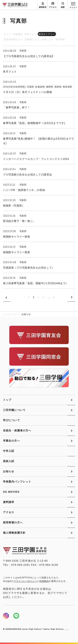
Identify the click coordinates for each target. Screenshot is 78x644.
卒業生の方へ (11, 441)
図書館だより (32, 39)
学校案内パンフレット (17, 482)
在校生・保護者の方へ (17, 430)
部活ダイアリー (47, 34)
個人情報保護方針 (14, 533)
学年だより (31, 34)
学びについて (11, 420)
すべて (7, 34)
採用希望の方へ (13, 522)
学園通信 (18, 34)
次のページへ (71, 297)
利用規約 (44, 581)
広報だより (47, 39)
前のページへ (7, 297)
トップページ (10, 314)
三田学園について (14, 410)
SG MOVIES (11, 492)
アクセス (53, 7)
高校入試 (9, 461)
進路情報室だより (13, 39)
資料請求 (43, 7)
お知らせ (9, 471)
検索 (63, 7)
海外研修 (60, 39)
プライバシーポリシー (25, 581)
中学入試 (9, 451)
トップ (7, 400)
